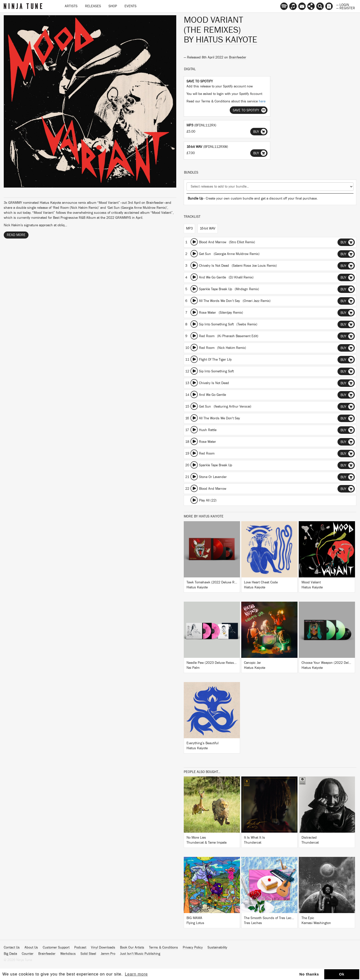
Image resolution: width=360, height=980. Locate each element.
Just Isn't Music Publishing (140, 954)
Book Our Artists (132, 948)
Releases (93, 6)
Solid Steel (88, 954)
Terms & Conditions (163, 948)
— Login (343, 4)
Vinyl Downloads (103, 948)
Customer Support (56, 948)
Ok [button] (342, 974)
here (262, 101)
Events (130, 6)
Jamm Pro (108, 954)
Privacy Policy (193, 948)
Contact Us (12, 948)
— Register (346, 8)
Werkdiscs (68, 954)
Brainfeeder (238, 57)
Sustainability (217, 948)
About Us (31, 948)
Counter (28, 954)
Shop (113, 6)
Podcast (80, 948)
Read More (16, 235)
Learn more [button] (136, 974)
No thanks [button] (309, 974)
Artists (71, 6)
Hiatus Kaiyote (226, 40)
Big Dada (10, 954)
